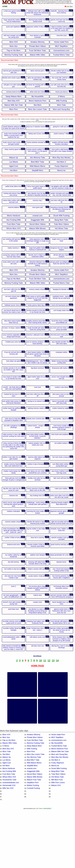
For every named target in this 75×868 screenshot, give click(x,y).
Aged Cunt (7, 821)
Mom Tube (7, 810)
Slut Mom (6, 813)
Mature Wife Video (10, 802)
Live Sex (69, 6)
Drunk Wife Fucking (59, 827)
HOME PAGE (38, 724)
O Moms (6, 804)
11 (45, 719)
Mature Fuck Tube (34, 838)
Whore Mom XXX (9, 835)
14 (57, 719)
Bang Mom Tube (58, 830)
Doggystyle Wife (33, 830)
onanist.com (32, 827)
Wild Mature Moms (34, 821)
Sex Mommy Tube (34, 816)
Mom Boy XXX (8, 807)
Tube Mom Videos (58, 833)
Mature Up (7, 816)
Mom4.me (55, 824)
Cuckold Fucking (33, 847)
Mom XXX (6, 793)
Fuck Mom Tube (9, 833)
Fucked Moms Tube (59, 804)
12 (49, 719)
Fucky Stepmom (58, 821)
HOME (5, 6)
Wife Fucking (32, 807)
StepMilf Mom (32, 824)
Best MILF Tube (33, 819)
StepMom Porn (33, 841)
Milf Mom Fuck (57, 838)
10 (41, 719)
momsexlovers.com (59, 799)
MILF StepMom (57, 796)
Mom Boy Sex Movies (60, 816)
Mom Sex (6, 796)
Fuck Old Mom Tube (35, 799)
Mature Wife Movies (35, 835)
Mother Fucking (33, 844)
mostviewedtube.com (11, 841)
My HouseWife (57, 802)
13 (53, 719)
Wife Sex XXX (8, 847)
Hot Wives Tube (57, 835)
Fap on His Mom (9, 799)
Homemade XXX (9, 844)
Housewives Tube (9, 838)
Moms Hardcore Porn (60, 807)
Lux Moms (6, 819)
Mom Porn (31, 810)
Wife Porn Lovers (58, 841)
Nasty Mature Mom (34, 804)
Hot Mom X (56, 819)
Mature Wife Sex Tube (60, 810)
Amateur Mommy (34, 793)
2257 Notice (39, 867)
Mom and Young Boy (59, 813)
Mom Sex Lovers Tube (36, 813)
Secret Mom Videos (35, 833)
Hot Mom (6, 824)
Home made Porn (58, 793)
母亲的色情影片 (47, 867)
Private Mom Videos (35, 796)
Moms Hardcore (9, 827)
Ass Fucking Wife (9, 830)
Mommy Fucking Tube (35, 802)
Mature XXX (56, 844)
